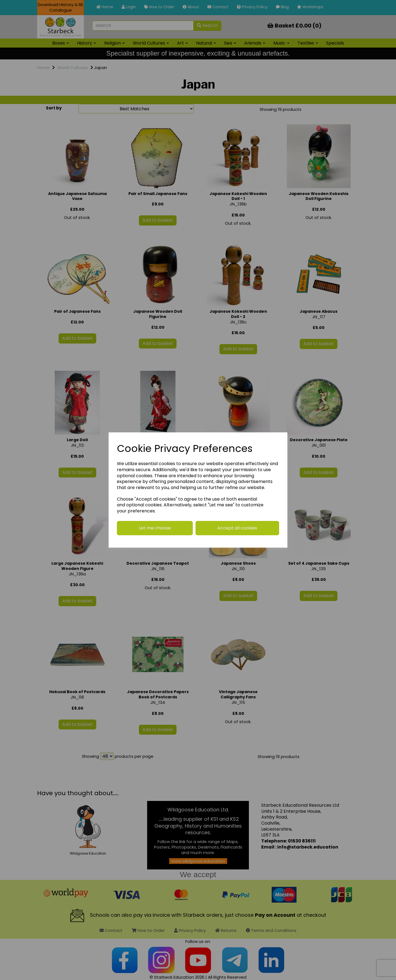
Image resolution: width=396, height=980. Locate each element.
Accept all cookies (237, 528)
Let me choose (155, 528)
